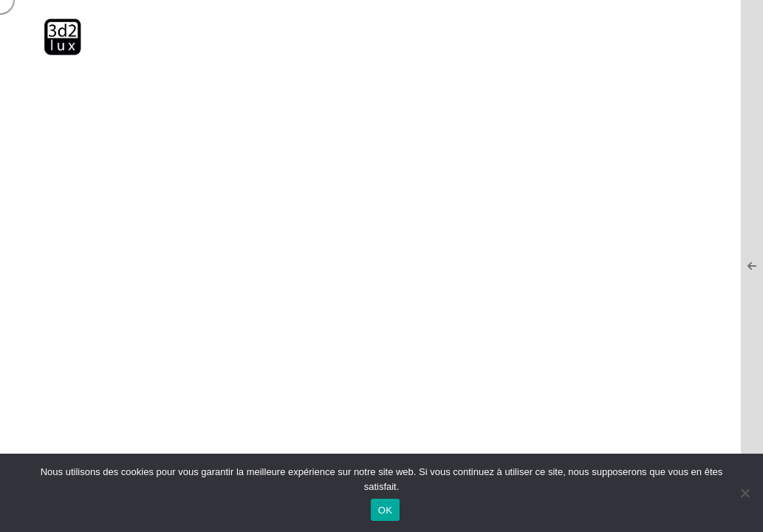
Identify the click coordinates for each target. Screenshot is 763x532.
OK (385, 510)
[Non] (745, 493)
